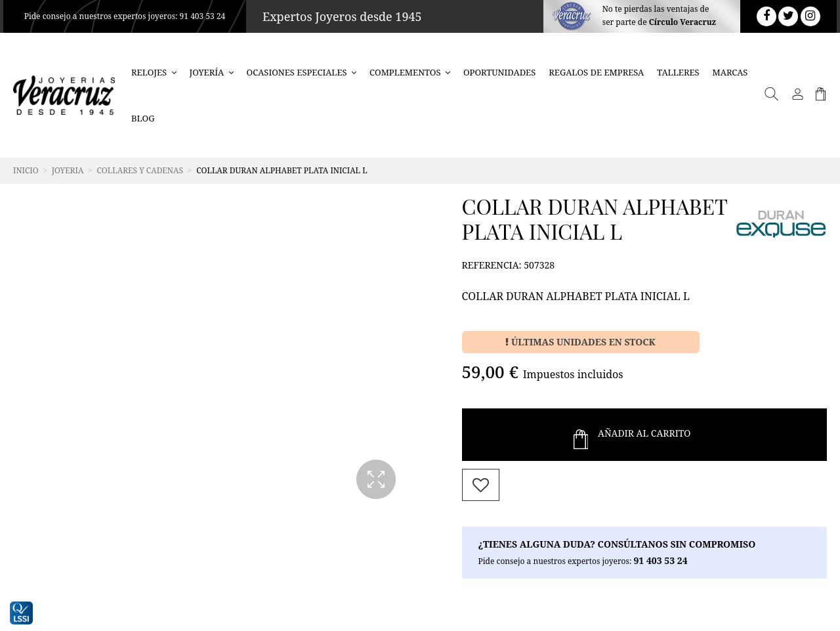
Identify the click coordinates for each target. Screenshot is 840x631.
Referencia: (492, 265)
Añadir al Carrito (632, 435)
